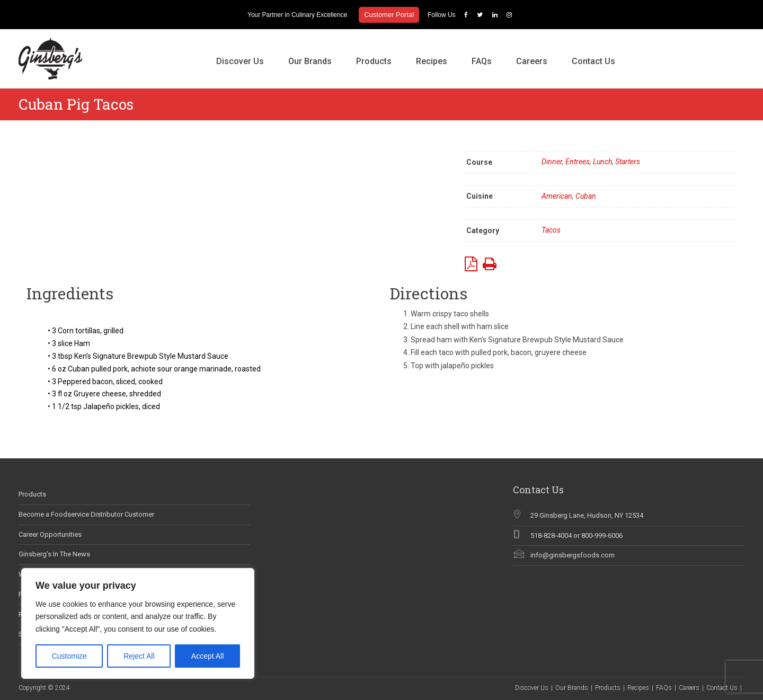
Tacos (551, 230)
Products (374, 61)
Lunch (602, 162)
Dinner (552, 162)
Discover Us (240, 61)
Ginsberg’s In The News (54, 554)
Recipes (432, 61)
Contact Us (593, 61)
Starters (628, 162)
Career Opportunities (50, 534)
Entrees (578, 162)
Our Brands (310, 61)
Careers (532, 61)
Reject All (139, 656)
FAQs (482, 61)
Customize (69, 656)
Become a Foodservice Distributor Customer (86, 514)
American (557, 196)
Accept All (207, 656)
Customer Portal (389, 15)
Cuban (586, 196)
